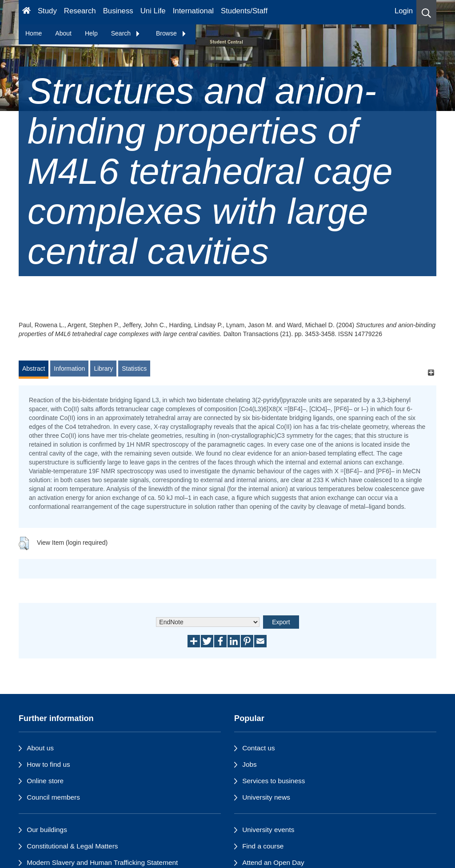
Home (34, 33)
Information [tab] (69, 369)
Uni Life (153, 11)
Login (404, 11)
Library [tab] (103, 369)
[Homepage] (26, 12)
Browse (171, 33)
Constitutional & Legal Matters (72, 846)
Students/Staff (244, 11)
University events (268, 830)
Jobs (249, 764)
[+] (431, 373)
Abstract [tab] (34, 369)
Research (80, 11)
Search (126, 33)
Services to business (273, 781)
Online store (45, 781)
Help (91, 33)
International (193, 11)
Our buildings (47, 830)
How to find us (48, 764)
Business (118, 11)
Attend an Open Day (273, 862)
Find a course (263, 846)
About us (40, 748)
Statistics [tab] (134, 369)
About (63, 33)
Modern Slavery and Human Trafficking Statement (102, 862)
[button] (426, 12)
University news (266, 797)
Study (47, 11)
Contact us (259, 748)
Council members (53, 797)
